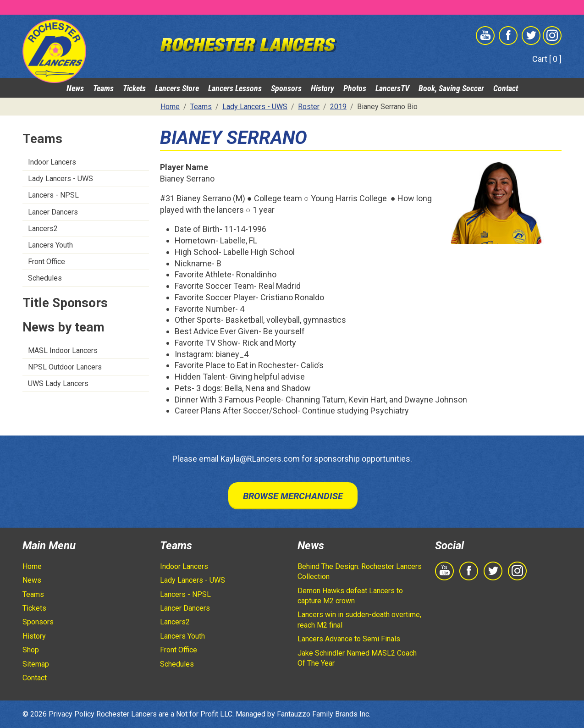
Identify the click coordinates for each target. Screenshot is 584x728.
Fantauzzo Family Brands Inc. (324, 714)
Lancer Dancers (53, 212)
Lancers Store (177, 88)
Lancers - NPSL (53, 195)
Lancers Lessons (235, 88)
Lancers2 (43, 229)
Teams (103, 88)
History (322, 88)
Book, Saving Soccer (451, 88)
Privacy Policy (72, 714)
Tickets (134, 88)
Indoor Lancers (52, 162)
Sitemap (36, 664)
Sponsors (286, 88)
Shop (31, 650)
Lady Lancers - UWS (61, 179)
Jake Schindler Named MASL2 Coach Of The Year (357, 658)
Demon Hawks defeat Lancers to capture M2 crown (350, 596)
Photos (355, 88)
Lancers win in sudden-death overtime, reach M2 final (359, 620)
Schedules (45, 278)
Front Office (47, 262)
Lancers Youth (50, 245)
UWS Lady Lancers (58, 383)
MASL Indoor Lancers (63, 350)
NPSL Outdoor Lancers (65, 367)
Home (32, 566)
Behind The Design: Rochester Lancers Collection (360, 571)
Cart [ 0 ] (547, 59)
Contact (506, 88)
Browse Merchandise (293, 496)
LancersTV (392, 88)
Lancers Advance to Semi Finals (349, 639)
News (75, 88)
